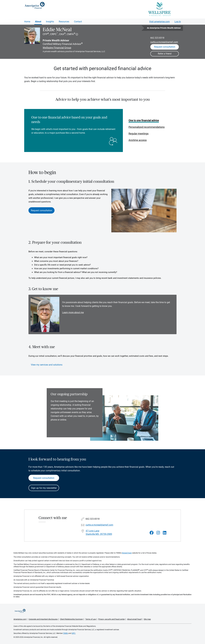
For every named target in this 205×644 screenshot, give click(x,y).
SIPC (74, 633)
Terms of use (91, 619)
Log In (178, 22)
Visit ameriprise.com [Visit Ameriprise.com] (159, 22)
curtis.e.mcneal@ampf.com (164, 42)
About (38, 22)
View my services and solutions (47, 365)
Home (27, 22)
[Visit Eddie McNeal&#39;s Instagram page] (158, 533)
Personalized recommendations (147, 127)
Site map (147, 619)
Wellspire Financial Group (57, 48)
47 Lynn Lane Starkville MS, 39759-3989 (99, 532)
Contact (78, 22)
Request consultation (41, 210)
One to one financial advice (144, 120)
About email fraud (134, 619)
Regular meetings (139, 134)
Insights (50, 22)
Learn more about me (73, 312)
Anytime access (138, 140)
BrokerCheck (127, 553)
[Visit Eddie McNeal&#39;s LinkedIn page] (165, 533)
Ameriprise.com (20, 619)
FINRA (65, 633)
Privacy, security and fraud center (112, 619)
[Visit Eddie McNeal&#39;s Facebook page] (152, 533)
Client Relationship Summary (71, 619)
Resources (64, 22)
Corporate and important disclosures (43, 619)
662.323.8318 (157, 38)
